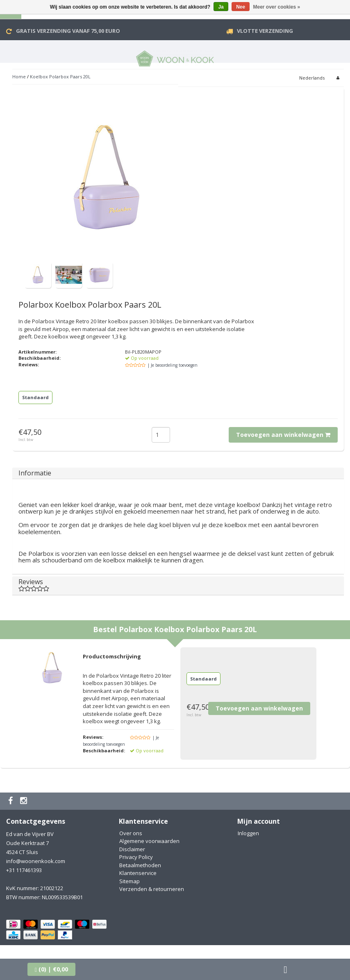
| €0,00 (51, 969)
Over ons (131, 833)
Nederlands (312, 78)
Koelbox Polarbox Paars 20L (60, 77)
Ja (221, 7)
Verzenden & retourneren (152, 889)
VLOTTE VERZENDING (265, 31)
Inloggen (248, 833)
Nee (241, 7)
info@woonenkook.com (36, 861)
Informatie (35, 473)
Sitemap (130, 881)
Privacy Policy (136, 857)
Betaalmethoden (140, 865)
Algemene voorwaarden (149, 841)
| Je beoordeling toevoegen (173, 365)
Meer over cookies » (277, 7)
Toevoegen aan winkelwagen (283, 435)
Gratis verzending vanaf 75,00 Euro (68, 31)
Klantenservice (138, 873)
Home (19, 77)
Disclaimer (132, 849)
